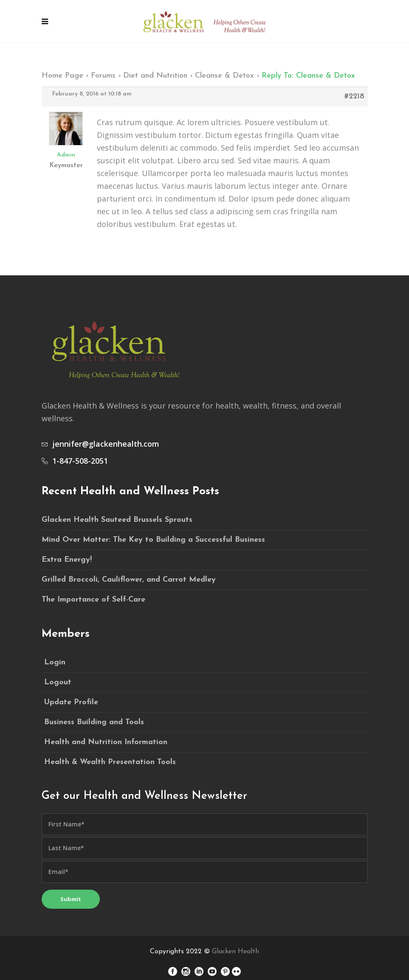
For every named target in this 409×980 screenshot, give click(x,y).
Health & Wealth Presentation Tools (110, 762)
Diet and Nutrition (155, 76)
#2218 (354, 97)
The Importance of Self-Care (93, 600)
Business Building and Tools (94, 722)
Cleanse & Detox (224, 76)
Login (55, 662)
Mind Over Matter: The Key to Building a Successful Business (153, 540)
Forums (103, 76)
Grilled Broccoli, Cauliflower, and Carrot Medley (129, 580)
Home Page (62, 76)
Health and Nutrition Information (106, 742)
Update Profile (71, 702)
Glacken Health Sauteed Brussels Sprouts (117, 520)
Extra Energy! (67, 560)
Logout (58, 682)
